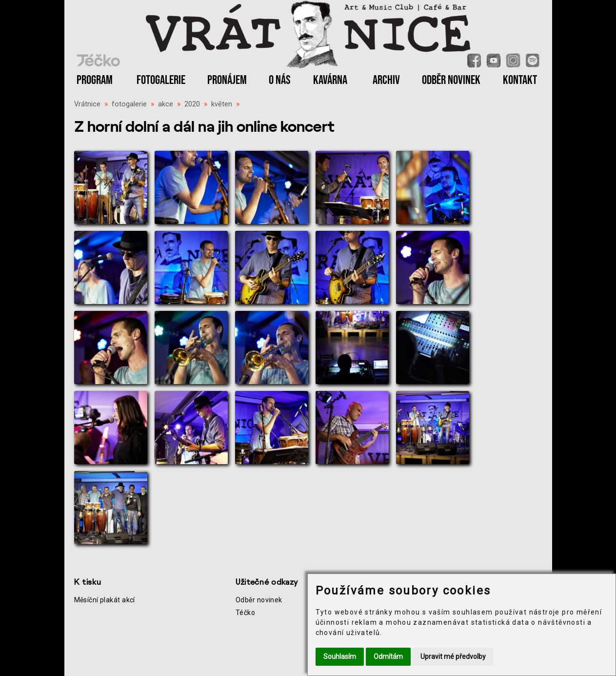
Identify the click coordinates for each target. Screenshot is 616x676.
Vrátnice (87, 104)
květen (222, 104)
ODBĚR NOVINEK (451, 80)
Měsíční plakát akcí (105, 600)
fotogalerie (129, 104)
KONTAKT (520, 80)
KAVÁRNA (330, 80)
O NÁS (280, 80)
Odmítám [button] (388, 656)
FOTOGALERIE (161, 80)
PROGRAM (95, 80)
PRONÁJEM (227, 80)
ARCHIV (386, 80)
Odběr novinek (259, 600)
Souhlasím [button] (340, 656)
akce (166, 104)
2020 (192, 104)
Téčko (245, 613)
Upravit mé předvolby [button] (453, 656)
